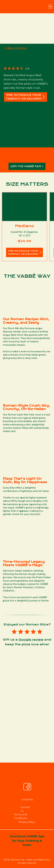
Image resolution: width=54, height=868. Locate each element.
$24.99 (24, 241)
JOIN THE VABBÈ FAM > (27, 166)
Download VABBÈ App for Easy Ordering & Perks (27, 841)
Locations (27, 799)
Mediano (24, 226)
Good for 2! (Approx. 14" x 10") (24, 234)
